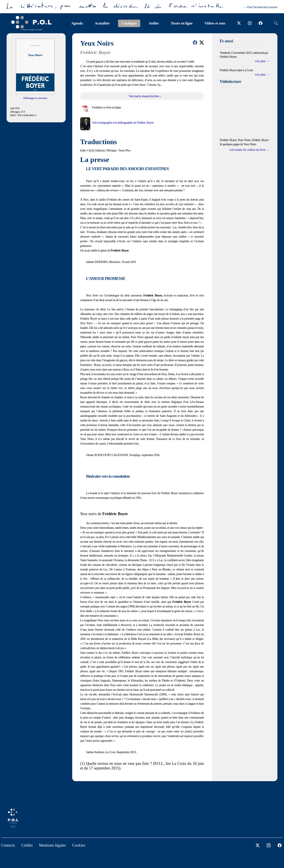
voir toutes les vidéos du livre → (249, 150)
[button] (195, 43)
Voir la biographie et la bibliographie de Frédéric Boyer (123, 123)
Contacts (8, 845)
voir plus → (262, 61)
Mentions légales (52, 845)
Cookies (79, 845)
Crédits (27, 845)
